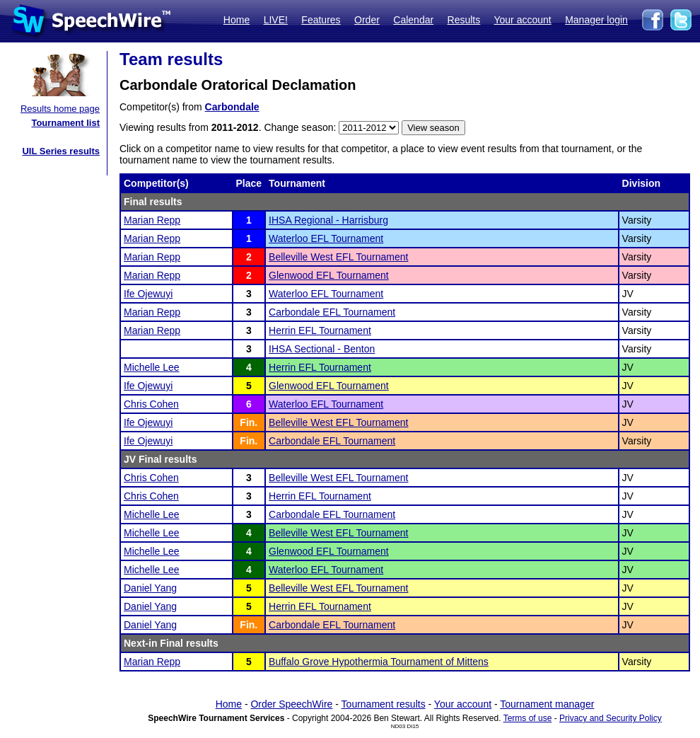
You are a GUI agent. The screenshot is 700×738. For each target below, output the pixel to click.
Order (367, 20)
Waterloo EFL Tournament (326, 238)
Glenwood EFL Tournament (329, 275)
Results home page (60, 109)
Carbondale (232, 107)
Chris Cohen (151, 404)
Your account (522, 20)
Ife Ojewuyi (148, 294)
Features (321, 20)
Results (464, 20)
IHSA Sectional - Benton (322, 349)
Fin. (249, 422)
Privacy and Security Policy (611, 718)
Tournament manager (547, 704)
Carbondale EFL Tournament (332, 312)
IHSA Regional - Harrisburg (328, 220)
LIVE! (276, 20)
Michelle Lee (152, 367)
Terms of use (528, 718)
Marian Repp (152, 220)
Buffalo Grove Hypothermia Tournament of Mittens (379, 662)
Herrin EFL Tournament (320, 330)
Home (237, 20)
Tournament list (65, 123)
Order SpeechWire (291, 704)
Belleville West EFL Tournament (338, 257)
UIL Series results (61, 151)
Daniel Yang (150, 588)
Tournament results (384, 704)
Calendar (413, 20)
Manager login (596, 20)
